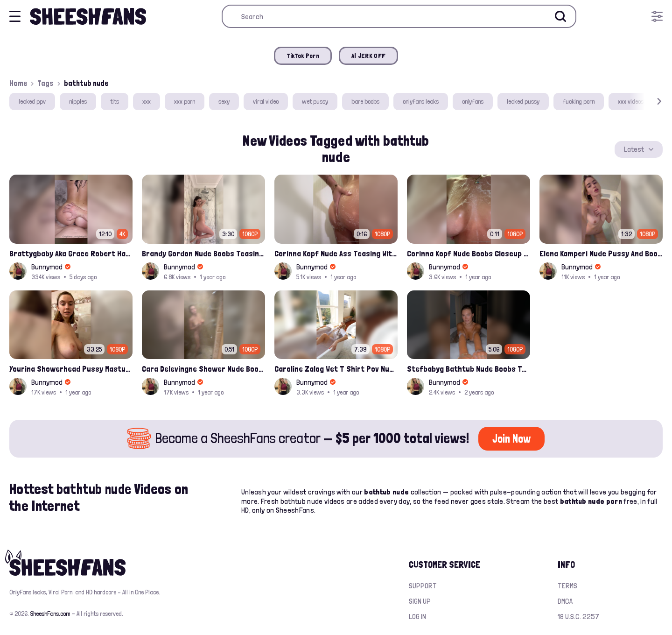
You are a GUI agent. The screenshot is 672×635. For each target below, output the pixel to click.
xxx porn (185, 101)
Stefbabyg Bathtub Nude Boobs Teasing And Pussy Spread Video (469, 369)
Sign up (420, 601)
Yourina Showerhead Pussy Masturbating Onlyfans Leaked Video (71, 369)
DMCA (565, 601)
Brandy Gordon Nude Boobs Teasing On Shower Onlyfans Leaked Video (203, 253)
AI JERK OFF (368, 56)
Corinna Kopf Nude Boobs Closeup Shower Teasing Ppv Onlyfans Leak (469, 253)
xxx (147, 101)
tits (115, 101)
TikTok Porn (303, 56)
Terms (567, 586)
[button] (646, 102)
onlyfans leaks (421, 101)
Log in (417, 617)
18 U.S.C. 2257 (578, 617)
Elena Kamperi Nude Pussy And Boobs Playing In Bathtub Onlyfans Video (601, 253)
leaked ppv (32, 101)
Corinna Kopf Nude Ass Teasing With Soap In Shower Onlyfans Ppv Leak (336, 253)
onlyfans (473, 101)
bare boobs (365, 101)
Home (18, 83)
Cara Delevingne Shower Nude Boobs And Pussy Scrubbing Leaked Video (203, 369)
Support (423, 586)
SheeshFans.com (50, 614)
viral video (266, 101)
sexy (224, 101)
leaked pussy (523, 101)
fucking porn (579, 101)
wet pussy (315, 101)
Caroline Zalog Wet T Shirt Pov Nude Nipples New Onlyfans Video (336, 369)
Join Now (511, 439)
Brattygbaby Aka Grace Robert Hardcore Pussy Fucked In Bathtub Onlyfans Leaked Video (71, 253)
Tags (45, 83)
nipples (78, 101)
